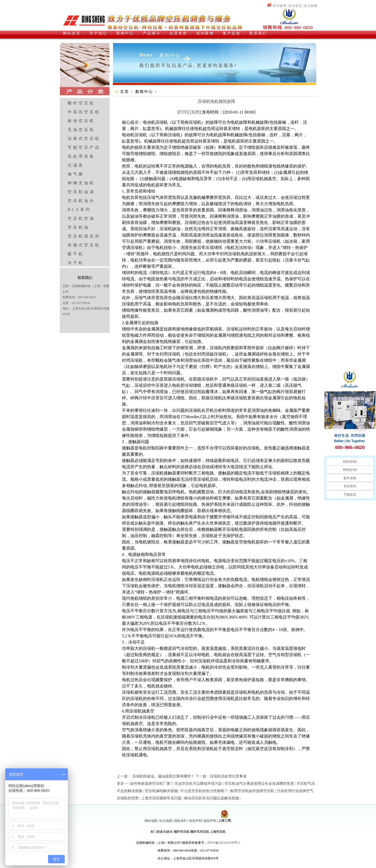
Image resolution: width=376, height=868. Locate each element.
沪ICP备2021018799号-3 (224, 843)
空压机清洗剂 (84, 236)
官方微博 (277, 6)
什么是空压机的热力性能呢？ (204, 791)
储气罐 (76, 174)
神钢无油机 (81, 183)
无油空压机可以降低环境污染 (198, 784)
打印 (183, 112)
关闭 (195, 112)
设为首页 (295, 6)
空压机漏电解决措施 (161, 791)
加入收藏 (310, 6)
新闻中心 (144, 92)
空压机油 (79, 227)
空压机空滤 (81, 218)
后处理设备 (81, 156)
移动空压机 (81, 121)
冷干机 (76, 263)
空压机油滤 (81, 192)
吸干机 (76, 254)
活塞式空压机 (84, 139)
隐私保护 (180, 821)
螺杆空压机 (81, 103)
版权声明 (210, 821)
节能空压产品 (84, 147)
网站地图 (151, 821)
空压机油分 (81, 201)
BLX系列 (79, 210)
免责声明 (195, 821)
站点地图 (166, 821)
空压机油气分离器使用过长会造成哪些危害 (259, 784)
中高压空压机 (84, 112)
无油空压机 (81, 130)
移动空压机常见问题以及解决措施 (211, 798)
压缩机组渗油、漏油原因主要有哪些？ (163, 776)
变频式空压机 (84, 245)
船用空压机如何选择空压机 (252, 791)
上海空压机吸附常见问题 (161, 798)
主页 (125, 92)
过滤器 (76, 165)
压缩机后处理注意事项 (228, 776)
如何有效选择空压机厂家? (151, 784)
